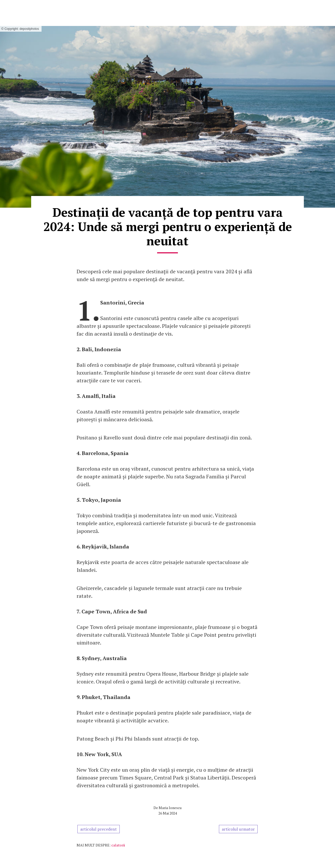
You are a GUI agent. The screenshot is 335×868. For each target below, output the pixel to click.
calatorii (118, 845)
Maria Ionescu (170, 808)
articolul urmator (238, 829)
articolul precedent (99, 829)
